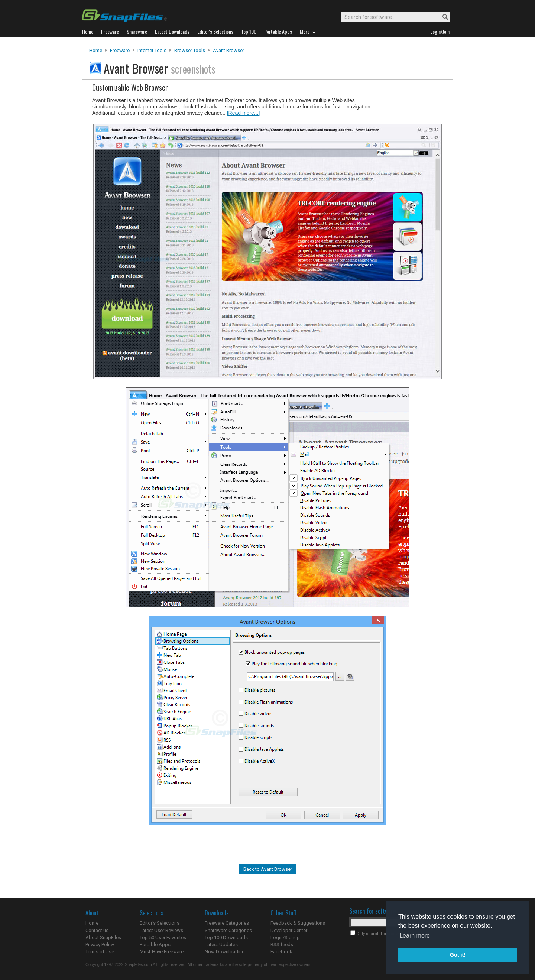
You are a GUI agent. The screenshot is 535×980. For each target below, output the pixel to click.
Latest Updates (221, 945)
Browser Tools (190, 50)
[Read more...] (244, 113)
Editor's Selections (160, 923)
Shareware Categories (228, 930)
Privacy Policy (100, 945)
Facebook (281, 952)
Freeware (120, 50)
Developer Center (289, 930)
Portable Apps (155, 945)
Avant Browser (228, 50)
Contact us (97, 930)
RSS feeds (282, 945)
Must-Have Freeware (162, 952)
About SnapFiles (103, 937)
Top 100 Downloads (226, 937)
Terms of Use (100, 952)
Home (96, 50)
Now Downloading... (226, 952)
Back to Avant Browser (268, 869)
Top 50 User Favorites (163, 937)
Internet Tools (152, 50)
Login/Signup (285, 937)
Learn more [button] (415, 936)
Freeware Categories (227, 923)
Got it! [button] (458, 955)
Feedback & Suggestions (298, 923)
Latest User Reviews (161, 930)
